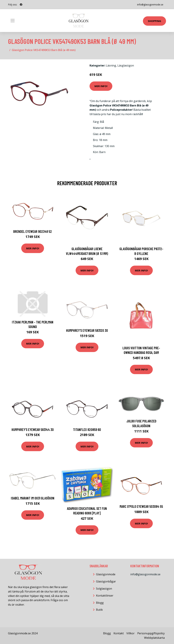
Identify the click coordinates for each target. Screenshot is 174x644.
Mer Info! (101, 86)
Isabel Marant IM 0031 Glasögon (33, 498)
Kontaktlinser (105, 596)
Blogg (100, 603)
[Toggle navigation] (13, 21)
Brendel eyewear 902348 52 (33, 231)
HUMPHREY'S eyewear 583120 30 (87, 330)
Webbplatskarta (154, 638)
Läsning (111, 65)
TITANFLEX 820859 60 (87, 429)
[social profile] (21, 5)
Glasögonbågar (106, 581)
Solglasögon (104, 589)
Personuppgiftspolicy (151, 633)
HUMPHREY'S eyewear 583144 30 (33, 429)
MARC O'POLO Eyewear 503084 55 (141, 506)
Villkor (130, 633)
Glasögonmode (106, 574)
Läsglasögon (126, 65)
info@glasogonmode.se (150, 5)
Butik (99, 610)
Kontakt (119, 633)
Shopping (154, 21)
